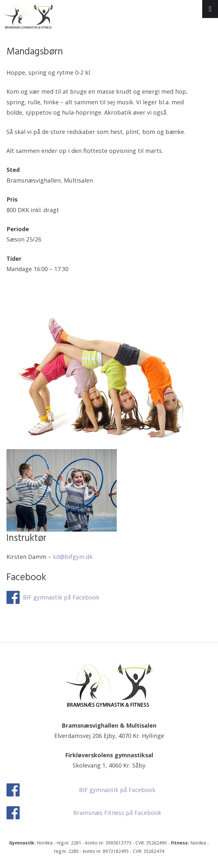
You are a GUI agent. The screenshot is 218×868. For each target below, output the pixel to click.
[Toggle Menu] (210, 9)
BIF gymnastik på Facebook (61, 597)
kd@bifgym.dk (73, 557)
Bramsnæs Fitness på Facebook (117, 813)
